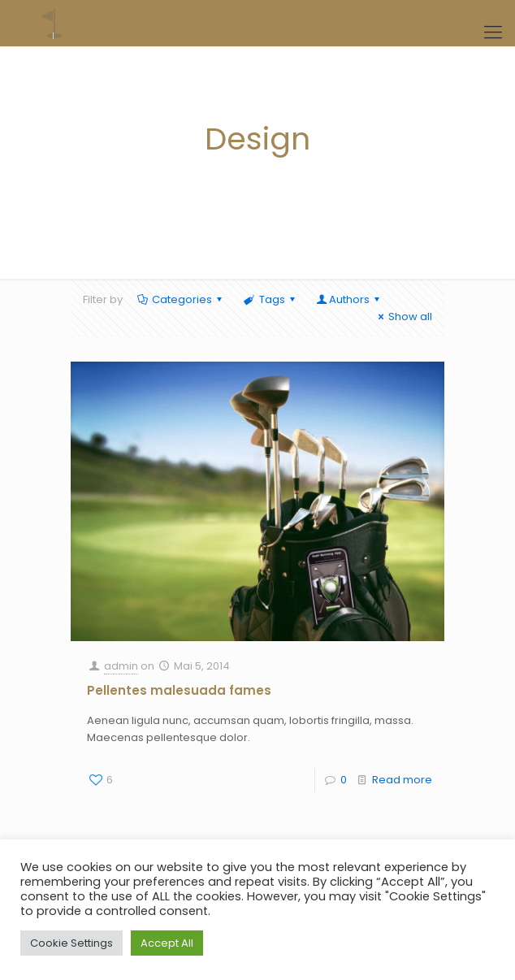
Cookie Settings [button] (71, 943)
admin (121, 666)
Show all (403, 317)
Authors (349, 299)
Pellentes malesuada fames (179, 690)
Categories (181, 299)
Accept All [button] (167, 943)
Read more (402, 780)
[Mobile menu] (493, 33)
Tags (270, 299)
